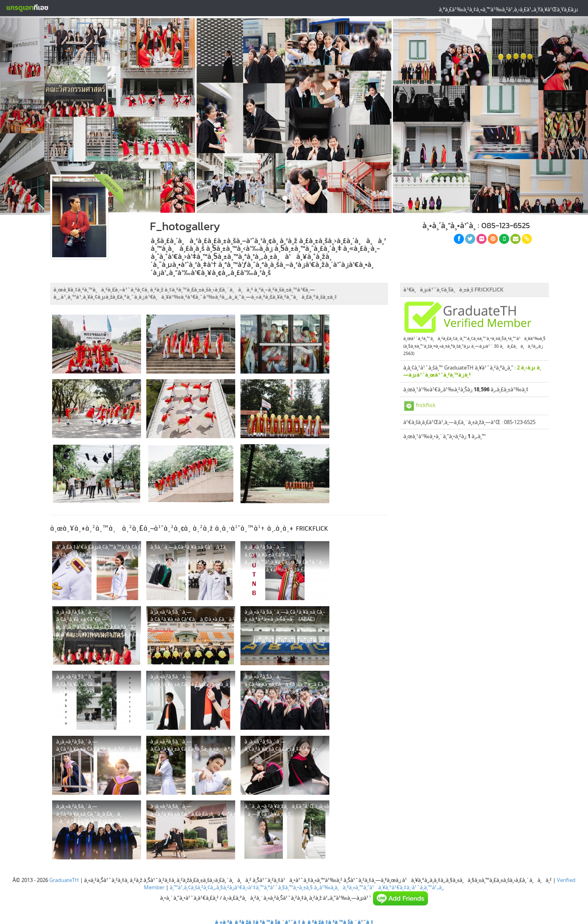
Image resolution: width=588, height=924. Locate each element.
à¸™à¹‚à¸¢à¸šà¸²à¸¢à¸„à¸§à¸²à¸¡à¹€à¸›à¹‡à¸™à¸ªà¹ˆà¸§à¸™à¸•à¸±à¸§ (241, 887)
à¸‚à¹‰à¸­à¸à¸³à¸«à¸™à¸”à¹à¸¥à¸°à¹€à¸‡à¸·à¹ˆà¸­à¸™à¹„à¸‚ (379, 887)
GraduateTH (64, 880)
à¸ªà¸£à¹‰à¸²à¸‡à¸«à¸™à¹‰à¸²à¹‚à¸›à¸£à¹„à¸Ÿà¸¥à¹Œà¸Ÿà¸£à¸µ (508, 9)
